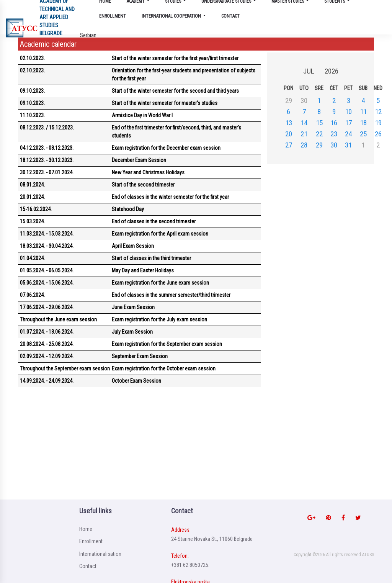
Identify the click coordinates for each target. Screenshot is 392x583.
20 (289, 134)
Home (86, 529)
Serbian (88, 35)
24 (348, 134)
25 (363, 134)
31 (348, 145)
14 (304, 123)
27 (289, 145)
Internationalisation (100, 554)
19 (378, 123)
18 (363, 123)
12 (378, 112)
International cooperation (172, 16)
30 (334, 145)
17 (348, 123)
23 (334, 134)
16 (334, 123)
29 (319, 145)
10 (348, 112)
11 (363, 112)
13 (289, 123)
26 (378, 134)
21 (304, 134)
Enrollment (113, 16)
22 (319, 134)
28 (304, 145)
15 (319, 123)
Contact (230, 16)
